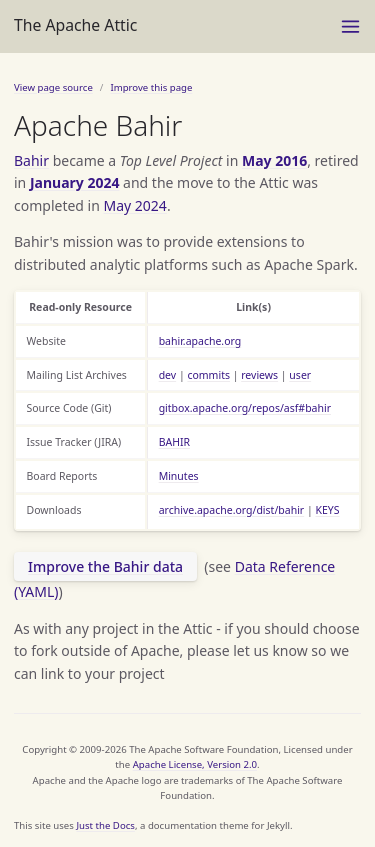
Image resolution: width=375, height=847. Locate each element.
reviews (259, 375)
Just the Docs (105, 825)
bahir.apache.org (200, 341)
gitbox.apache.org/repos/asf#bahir (245, 408)
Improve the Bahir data (105, 566)
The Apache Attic (75, 25)
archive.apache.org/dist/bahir (232, 510)
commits (208, 375)
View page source (53, 87)
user (300, 375)
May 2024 (135, 205)
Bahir (31, 160)
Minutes (179, 476)
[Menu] (350, 26)
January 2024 (75, 182)
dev (168, 375)
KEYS (327, 510)
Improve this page (151, 87)
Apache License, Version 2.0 (195, 764)
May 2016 (274, 160)
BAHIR (174, 442)
